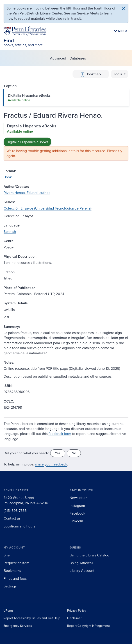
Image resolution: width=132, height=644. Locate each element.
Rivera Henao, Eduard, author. (27, 193)
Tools (118, 74)
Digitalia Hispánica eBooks (27, 142)
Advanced (58, 58)
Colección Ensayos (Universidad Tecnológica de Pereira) (48, 208)
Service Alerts (88, 13)
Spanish (10, 231)
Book (8, 177)
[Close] (124, 8)
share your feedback (51, 464)
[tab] (66, 98)
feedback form (60, 434)
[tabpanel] (66, 142)
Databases (78, 58)
